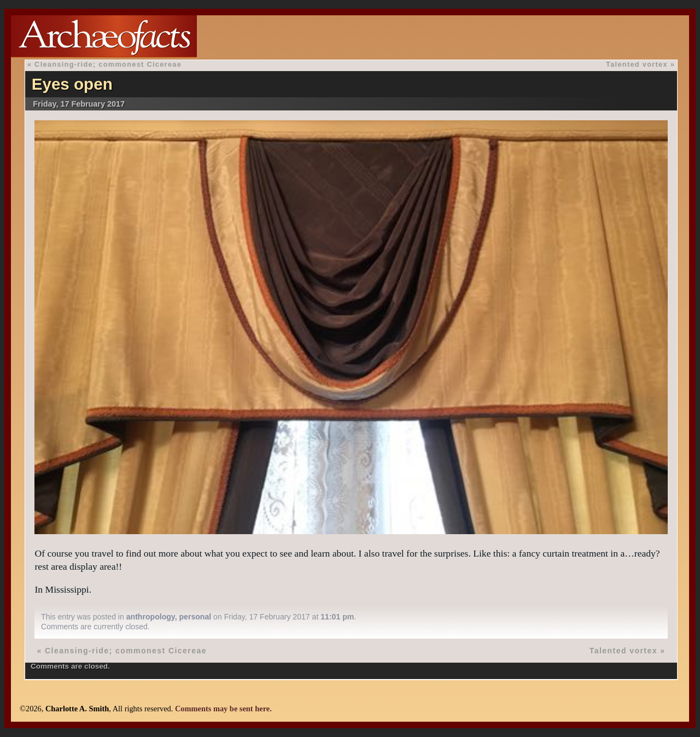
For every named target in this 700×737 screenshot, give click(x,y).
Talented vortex (637, 64)
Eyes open (72, 84)
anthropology (151, 617)
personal (195, 617)
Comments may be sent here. (223, 709)
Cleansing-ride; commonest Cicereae (108, 64)
